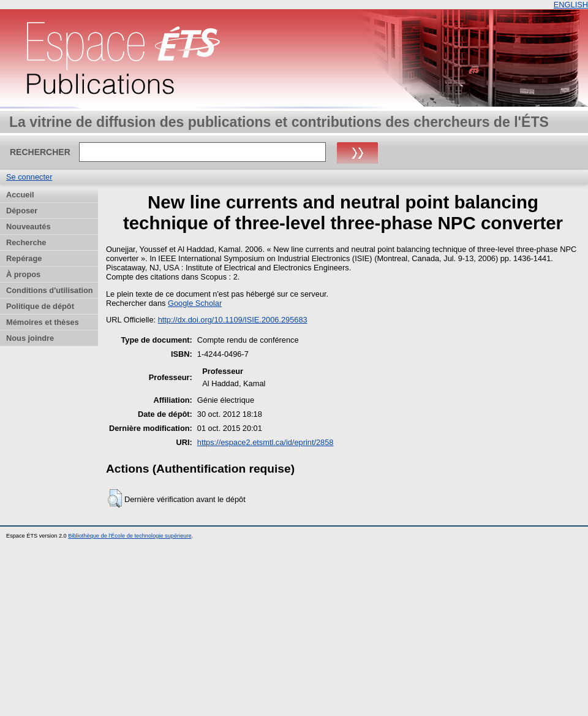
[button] (115, 498)
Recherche (26, 242)
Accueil (20, 195)
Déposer (22, 211)
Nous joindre (30, 338)
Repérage (24, 258)
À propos (23, 274)
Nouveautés (28, 227)
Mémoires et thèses (43, 322)
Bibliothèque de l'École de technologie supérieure (130, 536)
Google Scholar (195, 303)
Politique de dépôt (40, 306)
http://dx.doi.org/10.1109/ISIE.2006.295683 (233, 320)
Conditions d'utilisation (50, 290)
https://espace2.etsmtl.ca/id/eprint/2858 (266, 442)
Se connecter (29, 177)
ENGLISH (571, 5)
